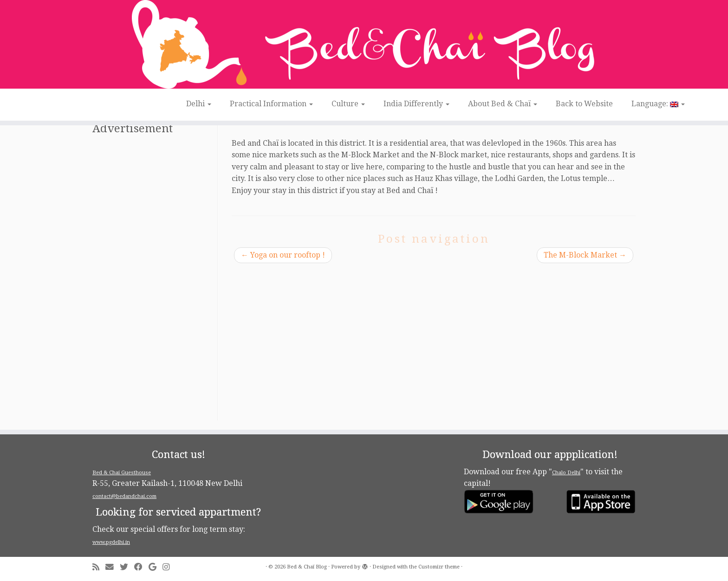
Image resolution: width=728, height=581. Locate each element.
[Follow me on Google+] (156, 567)
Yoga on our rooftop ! (283, 255)
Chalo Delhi (566, 473)
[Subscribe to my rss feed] (99, 567)
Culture (348, 104)
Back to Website (584, 104)
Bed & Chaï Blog (307, 567)
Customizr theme (439, 567)
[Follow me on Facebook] (141, 567)
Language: (658, 104)
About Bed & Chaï (503, 104)
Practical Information (271, 104)
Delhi (199, 104)
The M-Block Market (585, 255)
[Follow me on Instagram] (169, 567)
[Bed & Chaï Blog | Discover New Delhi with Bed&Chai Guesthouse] (364, 44)
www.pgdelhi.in (111, 542)
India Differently (416, 104)
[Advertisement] (154, 281)
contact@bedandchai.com (124, 496)
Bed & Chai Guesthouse (122, 473)
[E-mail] (113, 567)
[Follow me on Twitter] (127, 567)
